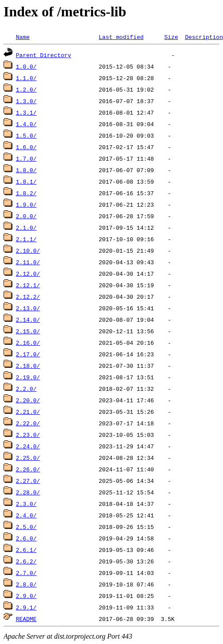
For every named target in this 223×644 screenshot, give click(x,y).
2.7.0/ (26, 573)
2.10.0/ (28, 251)
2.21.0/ (28, 412)
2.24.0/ (28, 446)
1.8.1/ (26, 181)
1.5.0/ (26, 135)
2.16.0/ (28, 343)
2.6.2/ (26, 561)
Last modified (121, 37)
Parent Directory (44, 55)
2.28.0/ (28, 492)
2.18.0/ (28, 366)
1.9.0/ (26, 204)
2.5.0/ (26, 527)
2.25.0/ (28, 458)
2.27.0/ (28, 481)
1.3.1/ (26, 112)
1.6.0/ (26, 147)
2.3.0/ (26, 504)
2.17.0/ (28, 354)
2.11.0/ (28, 262)
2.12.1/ (28, 285)
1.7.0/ (26, 158)
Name (23, 37)
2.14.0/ (28, 320)
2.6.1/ (26, 550)
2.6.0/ (26, 538)
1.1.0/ (26, 78)
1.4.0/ (26, 124)
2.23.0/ (28, 435)
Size (171, 37)
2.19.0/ (28, 377)
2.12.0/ (28, 274)
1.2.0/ (26, 89)
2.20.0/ (28, 400)
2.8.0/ (26, 584)
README (26, 619)
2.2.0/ (26, 389)
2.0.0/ (26, 216)
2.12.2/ (28, 297)
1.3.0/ (26, 101)
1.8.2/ (26, 193)
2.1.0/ (26, 228)
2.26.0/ (28, 469)
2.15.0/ (28, 331)
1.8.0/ (26, 170)
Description (204, 37)
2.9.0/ (26, 596)
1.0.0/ (26, 66)
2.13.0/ (28, 308)
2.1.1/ (26, 239)
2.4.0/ (26, 515)
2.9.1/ (26, 607)
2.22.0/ (28, 423)
